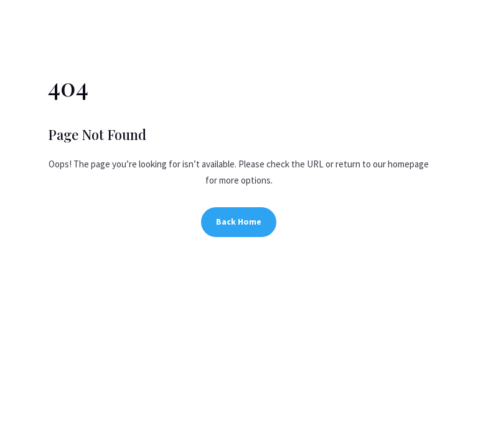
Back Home (239, 222)
